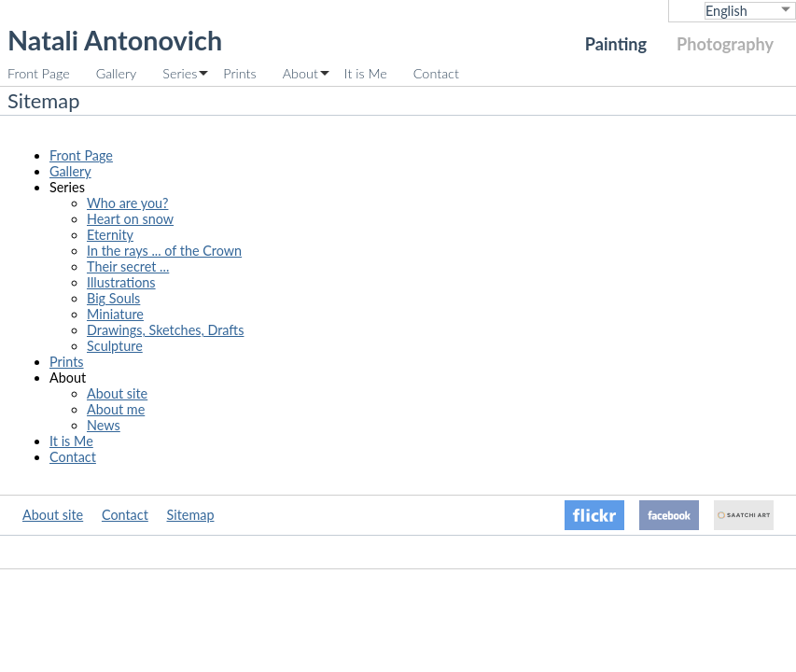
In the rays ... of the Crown (164, 251)
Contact (436, 73)
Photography (725, 44)
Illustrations (121, 282)
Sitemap (191, 515)
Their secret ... (128, 266)
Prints (239, 73)
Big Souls (113, 298)
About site (117, 393)
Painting (616, 44)
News (104, 425)
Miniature (115, 314)
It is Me (366, 73)
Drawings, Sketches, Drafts (165, 330)
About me (116, 409)
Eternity (110, 235)
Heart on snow (130, 219)
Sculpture (115, 346)
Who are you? (127, 203)
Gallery (117, 73)
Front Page (39, 73)
